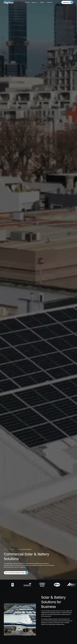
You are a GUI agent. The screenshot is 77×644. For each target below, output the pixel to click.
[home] (11, 2)
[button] (35, 2)
